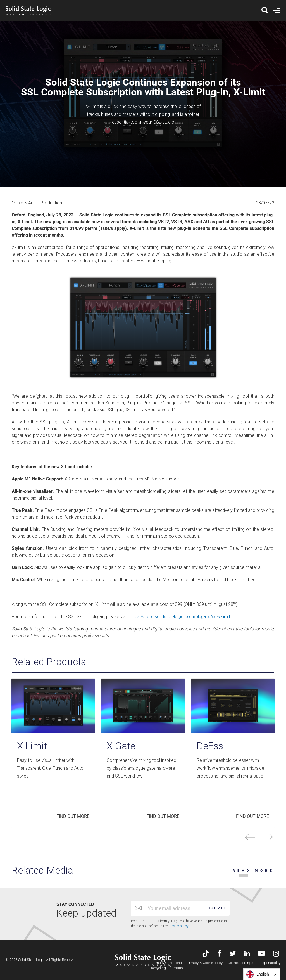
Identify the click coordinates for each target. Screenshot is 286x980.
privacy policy (178, 926)
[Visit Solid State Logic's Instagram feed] (276, 954)
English (258, 974)
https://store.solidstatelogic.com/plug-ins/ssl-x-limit (180, 617)
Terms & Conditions (166, 963)
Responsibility (269, 963)
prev (250, 837)
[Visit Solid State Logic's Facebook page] (219, 954)
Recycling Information (168, 968)
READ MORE (253, 871)
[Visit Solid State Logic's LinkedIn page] (247, 954)
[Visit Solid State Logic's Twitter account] (233, 954)
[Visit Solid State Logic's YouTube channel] (262, 954)
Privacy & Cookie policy (205, 963)
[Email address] (175, 908)
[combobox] (262, 974)
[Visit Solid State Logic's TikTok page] (206, 954)
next (268, 837)
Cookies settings (240, 963)
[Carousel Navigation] (143, 837)
